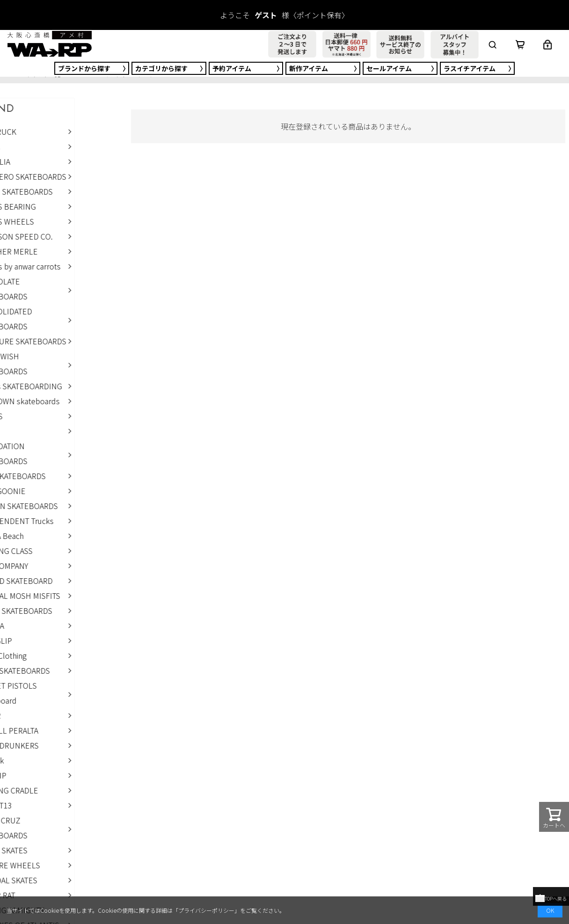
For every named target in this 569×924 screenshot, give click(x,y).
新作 (309, 68)
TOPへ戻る (551, 899)
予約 (232, 68)
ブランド (84, 68)
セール (389, 68)
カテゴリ (161, 68)
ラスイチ (470, 68)
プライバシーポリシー (206, 910)
